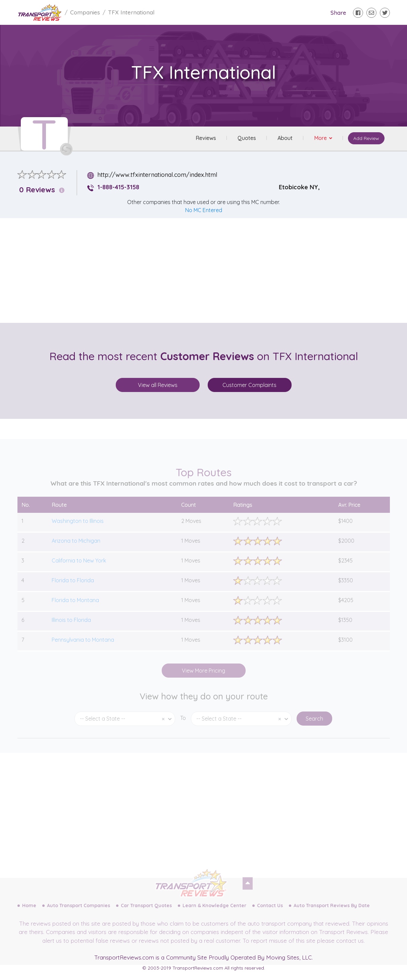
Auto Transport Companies (79, 913)
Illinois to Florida (71, 627)
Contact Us (270, 913)
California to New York (79, 568)
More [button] (321, 138)
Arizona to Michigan (76, 548)
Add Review (366, 139)
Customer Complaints (249, 385)
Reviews (206, 138)
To (183, 725)
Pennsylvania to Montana (83, 647)
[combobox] (125, 726)
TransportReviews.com (124, 957)
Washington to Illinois (78, 528)
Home (29, 913)
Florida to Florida (73, 588)
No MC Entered (204, 210)
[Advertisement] (209, 271)
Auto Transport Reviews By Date (332, 913)
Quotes (246, 138)
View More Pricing (203, 678)
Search (314, 726)
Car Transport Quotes (146, 913)
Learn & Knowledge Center (214, 913)
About (285, 138)
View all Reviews (158, 385)
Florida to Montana (75, 607)
